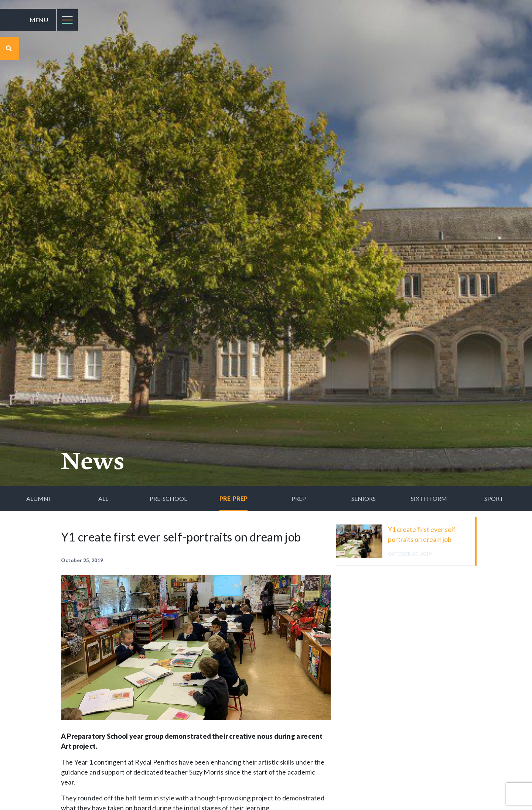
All (103, 498)
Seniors (364, 498)
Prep (299, 498)
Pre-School (168, 498)
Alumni (38, 498)
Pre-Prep (233, 498)
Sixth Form (429, 498)
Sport (494, 498)
